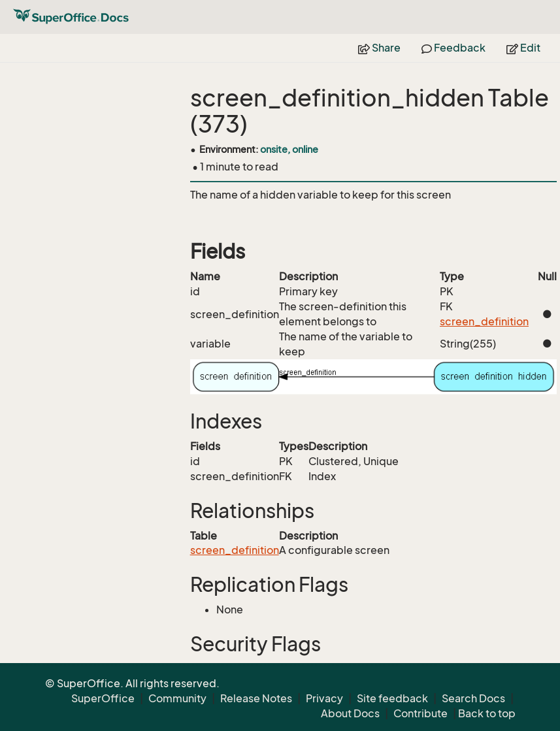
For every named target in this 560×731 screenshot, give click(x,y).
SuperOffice (103, 698)
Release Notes (256, 698)
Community (177, 698)
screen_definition (484, 321)
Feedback (453, 48)
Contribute (420, 713)
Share (379, 48)
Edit (523, 48)
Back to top (487, 713)
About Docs (350, 713)
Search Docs (473, 698)
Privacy (324, 698)
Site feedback (392, 698)
